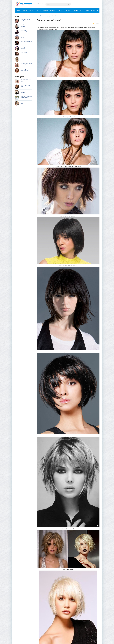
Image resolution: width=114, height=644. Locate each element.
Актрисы (99, 10)
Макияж (31, 10)
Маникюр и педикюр (49, 10)
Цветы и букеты (90, 10)
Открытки (107, 10)
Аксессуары (67, 10)
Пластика (75, 10)
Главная (18, 10)
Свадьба (38, 10)
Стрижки (25, 10)
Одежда (59, 10)
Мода (82, 10)
